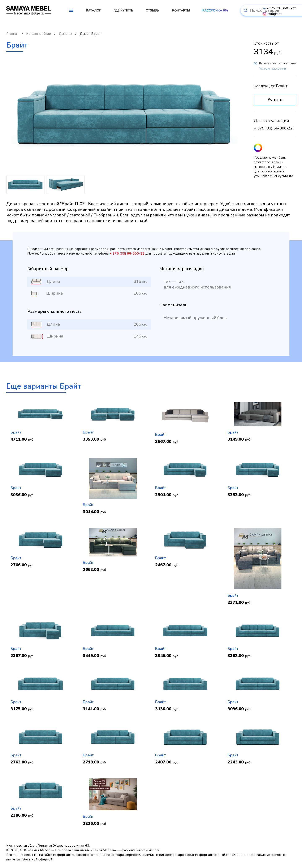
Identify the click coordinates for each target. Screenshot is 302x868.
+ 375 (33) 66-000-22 (279, 8)
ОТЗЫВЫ (153, 10)
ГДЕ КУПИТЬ (123, 10)
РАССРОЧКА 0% (215, 10)
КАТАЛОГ (93, 10)
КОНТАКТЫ (181, 10)
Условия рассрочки (273, 69)
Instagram (272, 14)
